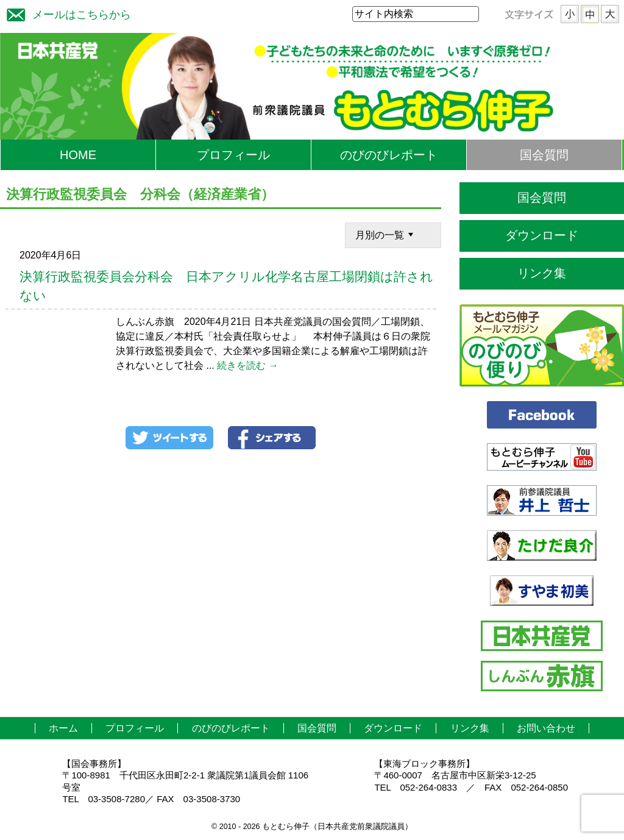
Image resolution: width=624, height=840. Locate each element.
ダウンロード (542, 235)
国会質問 (544, 155)
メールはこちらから (66, 13)
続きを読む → (247, 365)
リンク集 (542, 273)
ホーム (63, 728)
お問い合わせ (546, 728)
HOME (78, 155)
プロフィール (233, 155)
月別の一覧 (386, 234)
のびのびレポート (389, 155)
